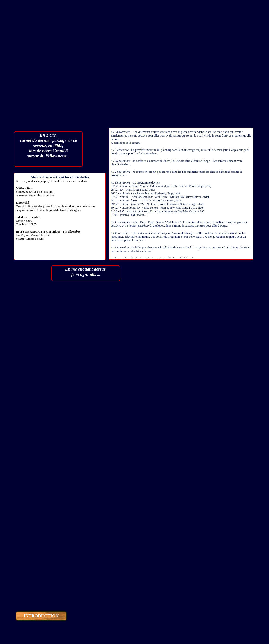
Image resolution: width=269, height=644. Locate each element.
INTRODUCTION (41, 616)
